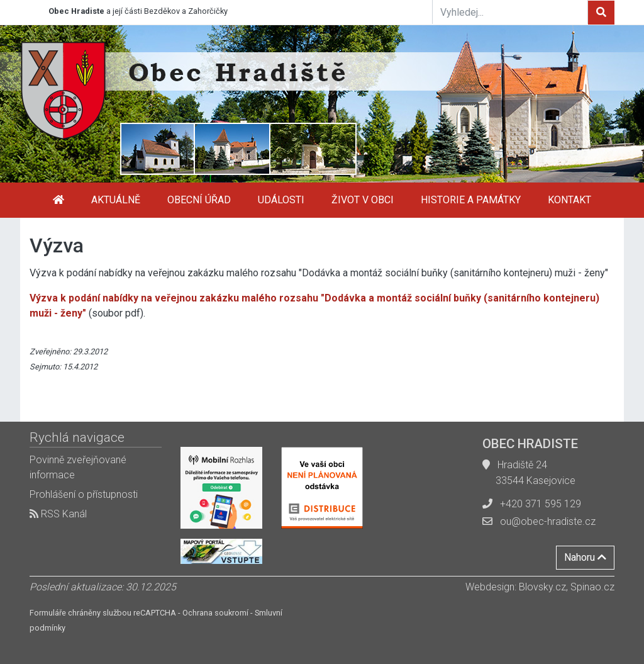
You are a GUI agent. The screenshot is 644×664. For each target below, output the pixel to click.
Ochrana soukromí (215, 613)
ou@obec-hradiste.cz (548, 521)
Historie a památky (471, 200)
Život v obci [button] (363, 200)
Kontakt (569, 200)
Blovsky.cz (542, 587)
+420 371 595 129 (541, 504)
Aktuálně (116, 200)
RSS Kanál (58, 514)
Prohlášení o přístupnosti (84, 494)
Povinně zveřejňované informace (78, 467)
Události (281, 200)
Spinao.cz (592, 587)
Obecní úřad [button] (199, 200)
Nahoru (585, 557)
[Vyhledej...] (510, 12)
